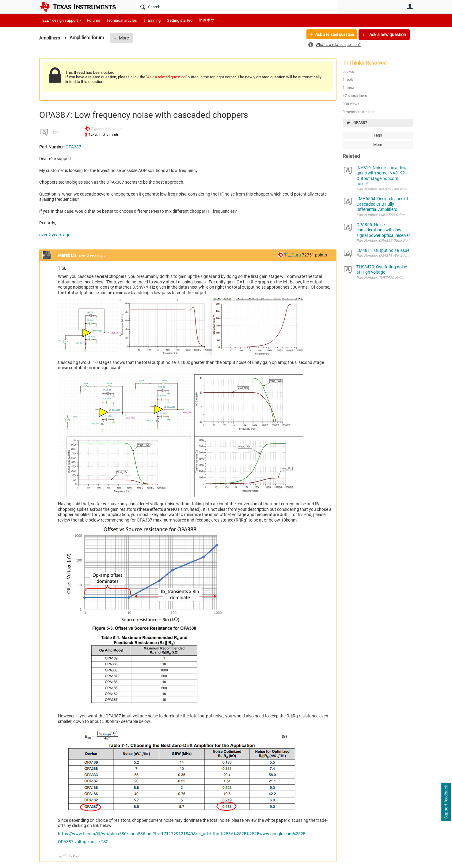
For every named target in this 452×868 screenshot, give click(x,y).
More (124, 38)
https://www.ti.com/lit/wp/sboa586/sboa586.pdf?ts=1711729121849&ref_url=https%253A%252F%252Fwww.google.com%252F (182, 834)
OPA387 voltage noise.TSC (83, 842)
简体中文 (207, 20)
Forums (94, 20)
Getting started (180, 20)
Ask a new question (387, 35)
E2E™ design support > (62, 20)
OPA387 (360, 123)
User (410, 6)
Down (77, 857)
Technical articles (122, 20)
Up (61, 857)
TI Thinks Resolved (365, 63)
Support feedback (446, 802)
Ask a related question (332, 35)
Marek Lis (68, 255)
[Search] (237, 7)
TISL (56, 133)
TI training (152, 20)
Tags (378, 135)
